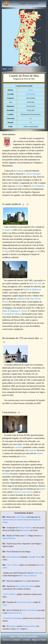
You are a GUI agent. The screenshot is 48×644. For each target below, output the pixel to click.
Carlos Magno (21, 517)
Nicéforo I (28, 528)
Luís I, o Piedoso (13, 565)
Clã (27, 536)
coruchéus (19, 447)
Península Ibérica (29, 626)
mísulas (40, 453)
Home (13, 637)
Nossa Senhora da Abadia (24, 586)
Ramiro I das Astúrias (29, 610)
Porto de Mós (31, 94)
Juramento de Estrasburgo (13, 618)
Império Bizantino (9, 538)
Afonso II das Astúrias (24, 602)
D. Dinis (6, 251)
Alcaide (19, 186)
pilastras (18, 492)
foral (37, 251)
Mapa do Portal (39, 640)
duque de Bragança (10, 311)
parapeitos (32, 450)
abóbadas (6, 474)
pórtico (43, 489)
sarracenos (26, 530)
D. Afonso (23, 311)
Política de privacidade (27, 637)
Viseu (5, 605)
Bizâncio (21, 528)
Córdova (38, 557)
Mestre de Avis (35, 283)
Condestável (21, 299)
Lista (10, 69)
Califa (30, 557)
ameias (23, 456)
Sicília (25, 581)
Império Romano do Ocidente (13, 520)
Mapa (5, 69)
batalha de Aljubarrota (32, 290)
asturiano (11, 613)
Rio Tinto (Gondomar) (29, 576)
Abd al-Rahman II (13, 557)
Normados (13, 626)
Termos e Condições (12, 640)
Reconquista (19, 171)
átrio (9, 489)
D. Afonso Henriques (32, 174)
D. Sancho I (7, 230)
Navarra (19, 613)
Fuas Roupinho (38, 186)
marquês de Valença (13, 314)
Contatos (26, 640)
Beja (18, 629)
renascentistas (27, 492)
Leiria (31, 90)
